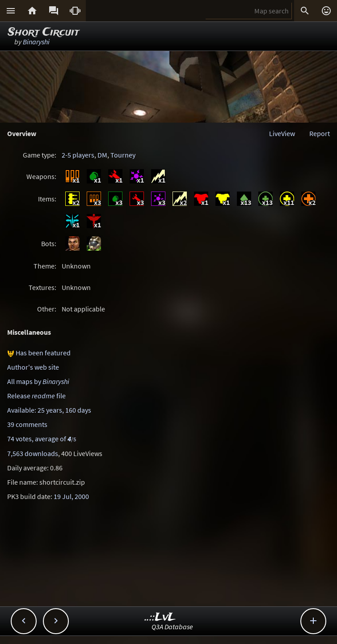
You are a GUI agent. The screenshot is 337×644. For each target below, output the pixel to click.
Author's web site (33, 367)
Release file (36, 396)
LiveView (282, 133)
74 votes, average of (42, 439)
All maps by (38, 381)
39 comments (27, 424)
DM (102, 155)
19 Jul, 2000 (71, 496)
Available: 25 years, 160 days (49, 410)
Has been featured (43, 353)
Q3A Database (172, 627)
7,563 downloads (33, 453)
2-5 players (78, 155)
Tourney (123, 155)
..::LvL (160, 617)
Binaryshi (36, 42)
